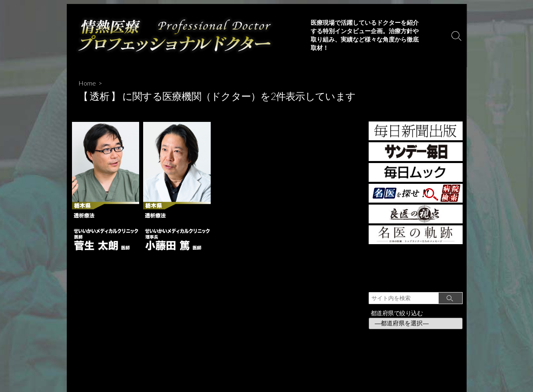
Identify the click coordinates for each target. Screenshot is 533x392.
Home (87, 83)
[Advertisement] (416, 267)
